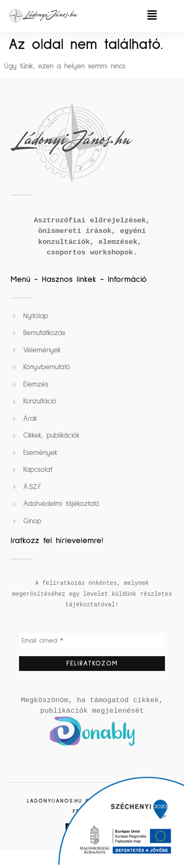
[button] (152, 16)
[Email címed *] (92, 641)
